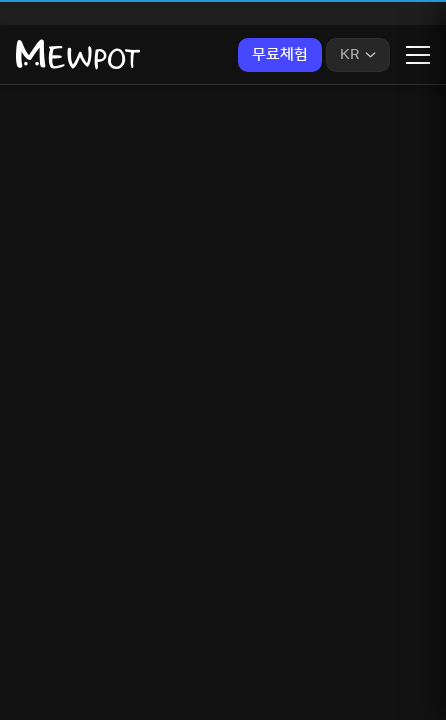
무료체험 (280, 54)
